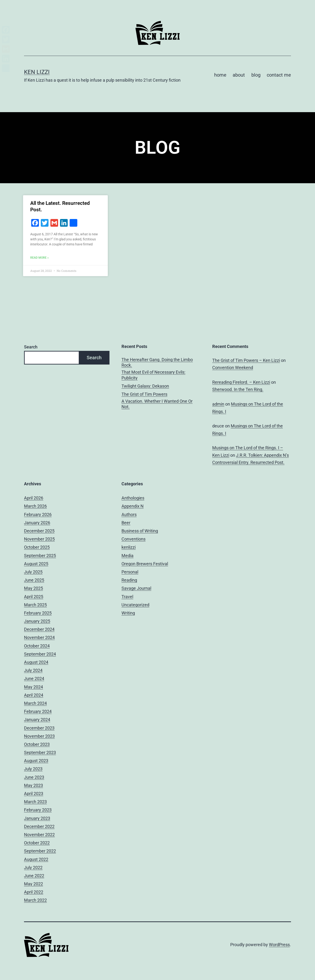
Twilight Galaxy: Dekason (145, 386)
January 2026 (37, 523)
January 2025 (37, 621)
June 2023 (34, 777)
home (220, 75)
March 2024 (35, 703)
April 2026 (34, 498)
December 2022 (39, 826)
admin (218, 404)
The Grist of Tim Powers (144, 394)
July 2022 (33, 867)
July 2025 (33, 572)
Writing (128, 613)
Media (127, 556)
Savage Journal (136, 588)
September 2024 (40, 654)
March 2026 (35, 506)
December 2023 (39, 728)
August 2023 (36, 761)
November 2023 (39, 736)
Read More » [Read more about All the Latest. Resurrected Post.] (39, 258)
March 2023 (35, 802)
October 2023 (37, 744)
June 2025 (34, 580)
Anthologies (133, 498)
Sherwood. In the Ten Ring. (238, 389)
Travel (127, 597)
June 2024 (34, 679)
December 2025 (39, 531)
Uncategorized (135, 605)
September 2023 (40, 752)
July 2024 (33, 670)
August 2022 (36, 859)
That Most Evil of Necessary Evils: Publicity (153, 375)
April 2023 (34, 794)
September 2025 (40, 556)
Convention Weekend (233, 368)
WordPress (279, 945)
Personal (130, 572)
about (239, 75)
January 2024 (37, 720)
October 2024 (37, 646)
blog (256, 75)
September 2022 (40, 851)
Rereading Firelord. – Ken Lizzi (241, 382)
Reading (129, 580)
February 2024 (38, 711)
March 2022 (35, 900)
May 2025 (33, 588)
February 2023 (38, 810)
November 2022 (39, 835)
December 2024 (39, 629)
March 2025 (35, 605)
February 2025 (38, 613)
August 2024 (36, 662)
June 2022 (34, 876)
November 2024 (39, 637)
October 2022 (37, 843)
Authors (129, 514)
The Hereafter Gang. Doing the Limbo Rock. (157, 362)
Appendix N (133, 506)
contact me (279, 75)
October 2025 (37, 547)
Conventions (133, 539)
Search (31, 347)
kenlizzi (129, 547)
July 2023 (33, 769)
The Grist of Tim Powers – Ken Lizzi (246, 360)
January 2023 (37, 818)
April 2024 (34, 695)
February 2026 (38, 514)
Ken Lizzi (37, 72)
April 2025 (34, 597)
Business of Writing (140, 531)
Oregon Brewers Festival (145, 564)
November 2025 (39, 539)
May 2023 (33, 785)
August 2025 (36, 564)
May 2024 (33, 687)
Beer (126, 523)
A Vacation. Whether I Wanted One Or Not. (157, 404)
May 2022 (33, 884)
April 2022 (34, 892)
